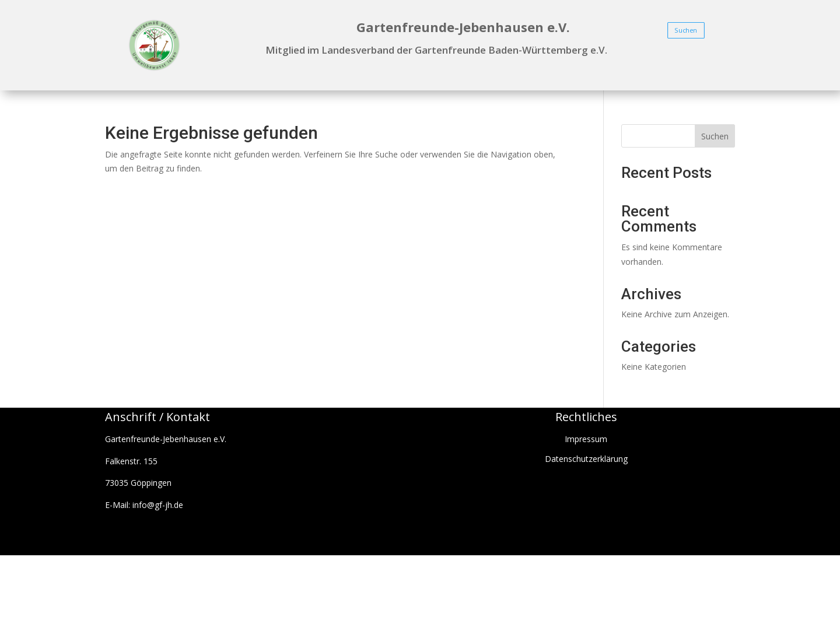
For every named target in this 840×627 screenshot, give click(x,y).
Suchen (686, 30)
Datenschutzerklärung (586, 459)
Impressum (586, 439)
